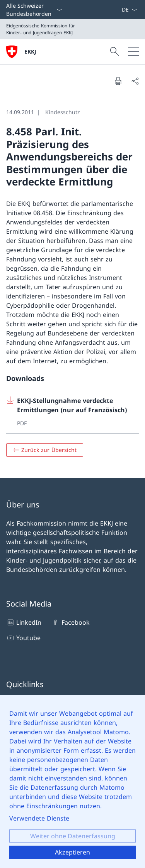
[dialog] (72, 782)
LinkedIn (24, 622)
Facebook (70, 622)
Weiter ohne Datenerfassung (73, 836)
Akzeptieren (72, 852)
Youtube (23, 638)
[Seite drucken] (118, 81)
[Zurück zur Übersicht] (45, 450)
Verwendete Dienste (39, 818)
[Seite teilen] (135, 81)
